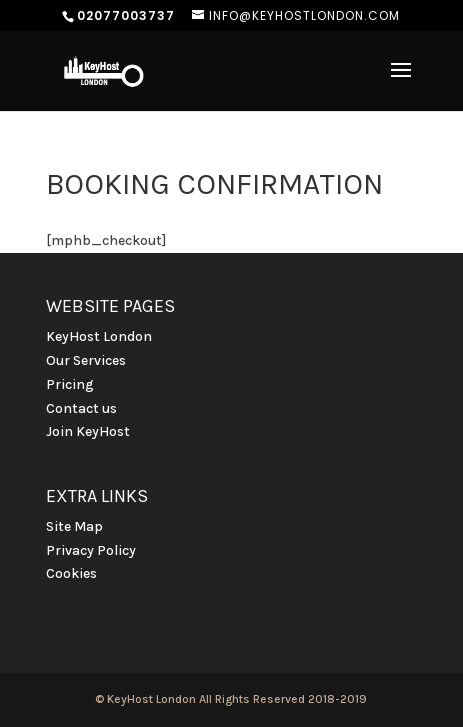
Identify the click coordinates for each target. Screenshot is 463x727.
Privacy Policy (91, 550)
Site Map (74, 526)
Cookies (71, 573)
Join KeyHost (88, 431)
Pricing (70, 384)
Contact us (81, 408)
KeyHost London (99, 336)
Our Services (86, 360)
